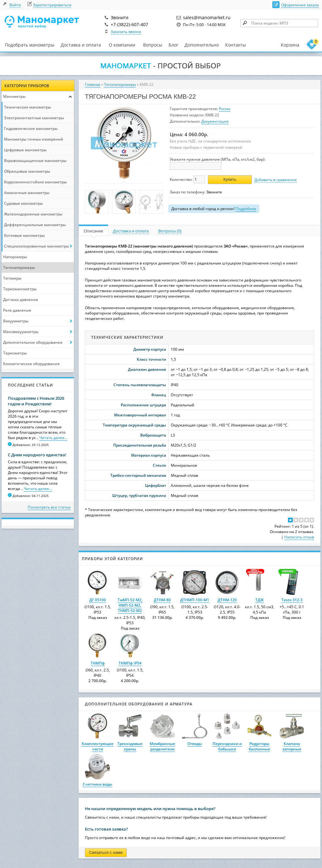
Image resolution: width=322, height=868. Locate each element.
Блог (173, 45)
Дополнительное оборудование (33, 342)
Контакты (236, 45)
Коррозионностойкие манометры (35, 182)
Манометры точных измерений (34, 139)
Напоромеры (15, 257)
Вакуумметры (16, 321)
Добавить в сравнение (276, 180)
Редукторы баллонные (259, 746)
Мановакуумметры (21, 332)
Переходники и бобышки (227, 746)
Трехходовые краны (130, 746)
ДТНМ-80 (162, 600)
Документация (215, 121)
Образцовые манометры (27, 171)
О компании (122, 45)
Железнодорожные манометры (33, 214)
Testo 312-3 (292, 600)
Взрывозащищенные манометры (35, 161)
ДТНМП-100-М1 (195, 600)
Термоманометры (20, 289)
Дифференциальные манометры (35, 225)
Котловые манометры (24, 235)
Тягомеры (12, 278)
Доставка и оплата (81, 45)
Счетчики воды (97, 784)
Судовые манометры (23, 203)
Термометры (15, 353)
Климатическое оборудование (31, 364)
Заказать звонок (126, 32)
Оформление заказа (300, 5)
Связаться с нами (106, 852)
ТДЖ (260, 600)
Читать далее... (53, 438)
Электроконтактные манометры (34, 118)
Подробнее (246, 209)
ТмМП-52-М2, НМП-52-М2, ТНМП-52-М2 (130, 605)
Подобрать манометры (30, 45)
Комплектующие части (98, 746)
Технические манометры (28, 107)
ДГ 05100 (98, 600)
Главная (93, 84)
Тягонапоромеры (19, 267)
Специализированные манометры (36, 246)
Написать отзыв (299, 537)
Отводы (195, 744)
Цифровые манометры (25, 150)
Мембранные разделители (162, 746)
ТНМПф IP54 (130, 663)
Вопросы (153, 45)
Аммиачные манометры (27, 193)
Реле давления (17, 310)
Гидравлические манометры (31, 128)
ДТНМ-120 (227, 600)
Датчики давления (21, 300)
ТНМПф (98, 663)
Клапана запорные (292, 746)
